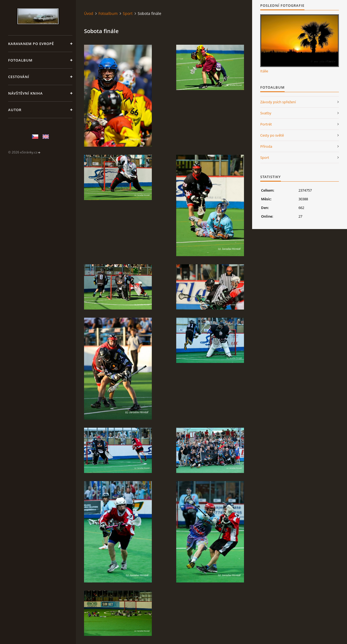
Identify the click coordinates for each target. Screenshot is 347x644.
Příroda (266, 146)
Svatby (266, 113)
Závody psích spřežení (278, 102)
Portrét (266, 124)
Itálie (264, 71)
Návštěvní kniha (25, 93)
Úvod (89, 13)
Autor (15, 110)
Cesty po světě (272, 135)
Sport (128, 13)
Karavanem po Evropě (31, 44)
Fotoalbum (20, 60)
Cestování (19, 77)
